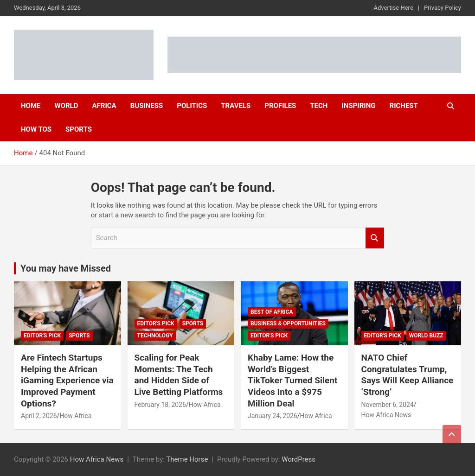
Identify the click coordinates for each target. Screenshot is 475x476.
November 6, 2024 (388, 405)
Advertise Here (394, 8)
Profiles (280, 106)
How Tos (36, 129)
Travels (236, 106)
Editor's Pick (42, 336)
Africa (104, 106)
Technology (155, 336)
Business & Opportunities (288, 324)
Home (31, 106)
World (67, 106)
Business (147, 106)
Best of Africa (272, 312)
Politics (192, 106)
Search (375, 238)
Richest (404, 106)
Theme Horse (187, 459)
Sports (79, 129)
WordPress (298, 459)
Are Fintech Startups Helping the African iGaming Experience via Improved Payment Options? (67, 381)
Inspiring (358, 106)
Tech (319, 106)
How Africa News (386, 415)
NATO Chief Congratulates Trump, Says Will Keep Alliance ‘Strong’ (408, 375)
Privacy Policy (443, 8)
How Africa (75, 416)
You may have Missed (66, 268)
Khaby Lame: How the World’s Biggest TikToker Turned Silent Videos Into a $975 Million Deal (292, 381)
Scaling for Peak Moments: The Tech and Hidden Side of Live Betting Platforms (179, 375)
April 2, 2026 (39, 416)
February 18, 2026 (160, 405)
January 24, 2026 (273, 416)
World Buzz (426, 336)
